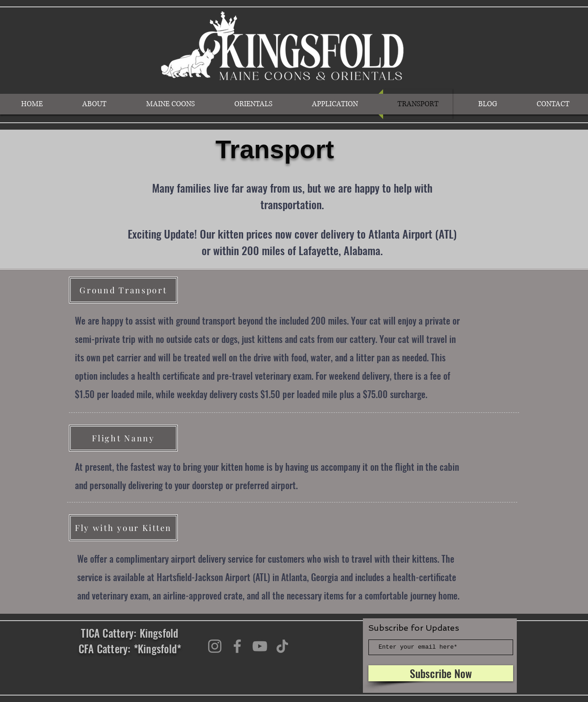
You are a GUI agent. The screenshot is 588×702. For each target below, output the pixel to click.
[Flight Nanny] (123, 438)
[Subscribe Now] (441, 673)
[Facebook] (237, 646)
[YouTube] (260, 646)
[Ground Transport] (123, 290)
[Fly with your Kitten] (123, 528)
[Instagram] (215, 646)
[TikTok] (282, 646)
